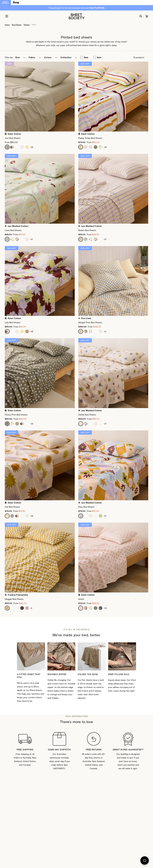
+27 (31, 239)
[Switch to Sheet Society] (5, 3)
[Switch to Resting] (16, 3)
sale (97, 57)
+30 (105, 608)
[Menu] (7, 16)
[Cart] (147, 16)
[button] (20, 57)
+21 (105, 331)
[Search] (141, 16)
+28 (32, 147)
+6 (31, 608)
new (84, 57)
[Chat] (145, 861)
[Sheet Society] (76, 16)
